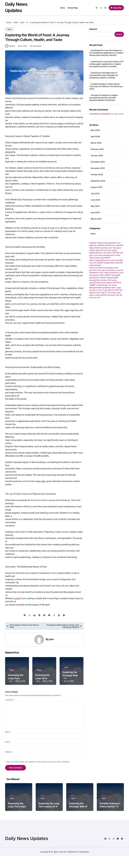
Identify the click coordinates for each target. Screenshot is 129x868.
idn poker (112, 293)
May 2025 (95, 206)
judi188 (100, 263)
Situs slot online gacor (107, 270)
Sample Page (73, 8)
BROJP (107, 258)
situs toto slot (95, 297)
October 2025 (97, 174)
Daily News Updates (27, 851)
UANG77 (108, 275)
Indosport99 (108, 263)
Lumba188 (118, 263)
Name (8, 744)
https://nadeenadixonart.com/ (102, 260)
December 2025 (98, 162)
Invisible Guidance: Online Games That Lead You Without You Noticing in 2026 (106, 86)
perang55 (116, 275)
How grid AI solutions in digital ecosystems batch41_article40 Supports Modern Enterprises (103, 98)
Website (8, 764)
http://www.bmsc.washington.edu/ (104, 268)
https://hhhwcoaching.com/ (101, 248)
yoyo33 (120, 270)
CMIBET (93, 285)
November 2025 (98, 168)
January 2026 (97, 155)
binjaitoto (93, 243)
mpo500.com (110, 245)
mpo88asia (106, 288)
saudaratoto (101, 283)
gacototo (93, 270)
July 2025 (95, 193)
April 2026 (95, 137)
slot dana (99, 255)
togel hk (93, 245)
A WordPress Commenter (100, 114)
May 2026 (95, 130)
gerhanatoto (94, 278)
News (9, 29)
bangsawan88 (112, 278)
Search (93, 29)
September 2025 (98, 181)
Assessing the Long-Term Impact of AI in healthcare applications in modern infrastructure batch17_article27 (106, 53)
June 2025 (95, 200)
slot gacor (117, 248)
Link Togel (112, 285)
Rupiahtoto (94, 273)
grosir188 (119, 260)
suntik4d (100, 245)
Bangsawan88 (95, 288)
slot (99, 280)
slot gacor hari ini (97, 290)
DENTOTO (117, 283)
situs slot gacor (105, 253)
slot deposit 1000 (97, 275)
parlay (114, 250)
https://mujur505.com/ (114, 273)
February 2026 (97, 149)
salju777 (104, 293)
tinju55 (103, 278)
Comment (10, 712)
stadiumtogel (102, 285)
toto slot (93, 263)
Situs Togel (116, 288)
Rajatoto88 (94, 253)
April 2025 (95, 212)
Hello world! (119, 114)
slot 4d (119, 295)
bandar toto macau (109, 280)
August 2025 (97, 187)
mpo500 (120, 245)
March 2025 (96, 219)
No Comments (36, 58)
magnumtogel (95, 265)
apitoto (109, 283)
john (52, 651)
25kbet (92, 250)
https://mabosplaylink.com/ (109, 243)
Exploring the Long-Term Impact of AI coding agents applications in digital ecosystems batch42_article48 (106, 64)
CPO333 (116, 253)
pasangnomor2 (109, 255)
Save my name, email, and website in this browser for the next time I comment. (38, 774)
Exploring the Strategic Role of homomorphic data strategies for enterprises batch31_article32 (104, 75)
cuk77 (101, 273)
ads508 (103, 295)
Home (62, 8)
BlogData (72, 864)
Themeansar (84, 864)
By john (10, 58)
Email (8, 754)
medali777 (18, 611)
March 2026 (96, 143)
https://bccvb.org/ (103, 250)
